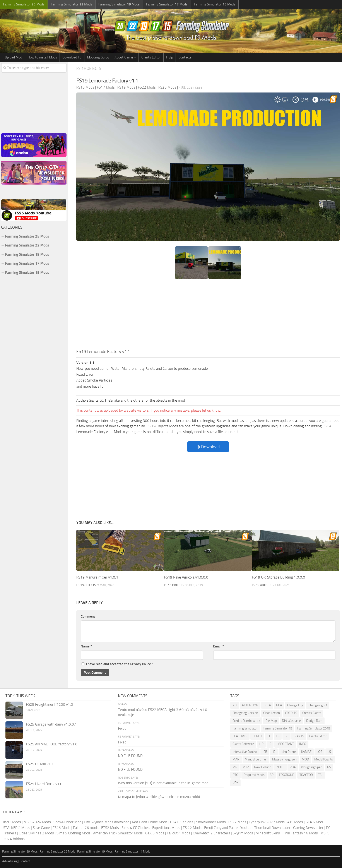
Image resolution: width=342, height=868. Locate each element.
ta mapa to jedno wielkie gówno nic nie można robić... (160, 796)
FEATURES (240, 736)
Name (86, 646)
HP (261, 744)
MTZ (246, 767)
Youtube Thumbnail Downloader (265, 827)
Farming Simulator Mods (23, 4)
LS (329, 752)
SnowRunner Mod (67, 822)
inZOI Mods (12, 822)
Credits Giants (312, 713)
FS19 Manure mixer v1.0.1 (97, 577)
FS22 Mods (237, 822)
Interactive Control (245, 752)
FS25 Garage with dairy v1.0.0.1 (51, 724)
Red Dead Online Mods (150, 822)
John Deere (288, 752)
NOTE (280, 767)
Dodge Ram (314, 721)
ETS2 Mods (110, 827)
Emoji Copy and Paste (221, 827)
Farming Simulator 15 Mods (27, 272)
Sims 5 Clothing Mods (74, 833)
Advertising (10, 861)
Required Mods (254, 775)
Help (170, 57)
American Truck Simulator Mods (118, 833)
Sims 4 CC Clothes (136, 827)
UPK (235, 782)
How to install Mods (42, 57)
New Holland (263, 767)
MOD (305, 759)
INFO (303, 744)
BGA (279, 705)
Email (218, 646)
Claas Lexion (272, 713)
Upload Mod (13, 57)
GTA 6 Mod (314, 822)
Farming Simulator (245, 728)
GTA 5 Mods (155, 833)
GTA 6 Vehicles (182, 822)
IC (270, 744)
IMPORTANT (285, 744)
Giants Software (243, 744)
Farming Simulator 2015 (314, 728)
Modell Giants (324, 759)
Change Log (295, 705)
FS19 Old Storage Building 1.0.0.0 (279, 577)
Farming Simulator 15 (277, 728)
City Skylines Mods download (107, 822)
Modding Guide (98, 57)
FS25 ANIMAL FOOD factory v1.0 (52, 744)
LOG (320, 752)
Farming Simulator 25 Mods (27, 236)
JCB (265, 752)
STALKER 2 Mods (17, 827)
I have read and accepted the (117, 664)
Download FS (72, 57)
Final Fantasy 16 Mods (300, 833)
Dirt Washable (292, 721)
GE (286, 736)
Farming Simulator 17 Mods (27, 263)
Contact (25, 861)
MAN (236, 759)
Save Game (41, 827)
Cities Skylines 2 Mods (36, 833)
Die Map (271, 721)
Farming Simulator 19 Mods (27, 254)
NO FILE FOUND (130, 756)
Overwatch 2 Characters (211, 833)
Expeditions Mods (166, 827)
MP (235, 767)
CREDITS (291, 713)
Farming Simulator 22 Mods (27, 245)
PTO (235, 775)
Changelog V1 (318, 705)
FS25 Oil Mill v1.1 (40, 764)
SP (272, 775)
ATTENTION (250, 705)
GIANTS (299, 736)
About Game (124, 57)
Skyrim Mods (243, 833)
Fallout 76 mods (86, 827)
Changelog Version (245, 713)
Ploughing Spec (311, 767)
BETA (267, 705)
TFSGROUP (286, 775)
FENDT (257, 736)
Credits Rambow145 (246, 721)
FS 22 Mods (192, 827)
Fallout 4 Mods (179, 833)
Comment (88, 616)
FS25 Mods (62, 827)
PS (329, 767)
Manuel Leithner (256, 759)
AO (235, 705)
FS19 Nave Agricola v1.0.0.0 (186, 577)
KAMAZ (306, 752)
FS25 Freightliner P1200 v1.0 (50, 704)
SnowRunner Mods (211, 822)
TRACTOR (306, 775)
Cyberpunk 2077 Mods (267, 822)
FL (269, 736)
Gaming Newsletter (308, 827)
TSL (321, 775)
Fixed (122, 728)
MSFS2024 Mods (37, 822)
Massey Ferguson (284, 759)
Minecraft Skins (268, 833)
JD (274, 752)
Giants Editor (151, 57)
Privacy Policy (140, 664)
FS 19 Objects (89, 68)
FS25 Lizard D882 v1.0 (44, 784)
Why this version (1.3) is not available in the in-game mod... (165, 783)
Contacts (185, 57)
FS (278, 736)
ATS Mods (295, 822)
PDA (293, 767)
